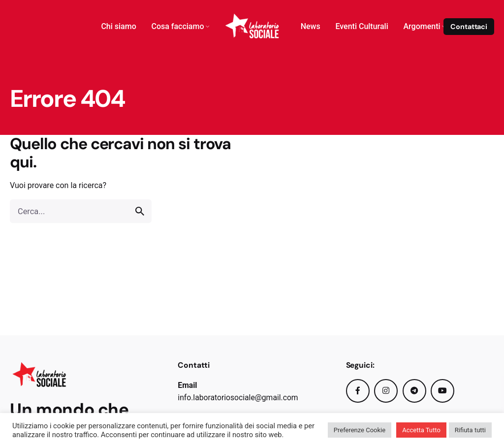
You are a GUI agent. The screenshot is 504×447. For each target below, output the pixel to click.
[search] (140, 211)
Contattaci (469, 27)
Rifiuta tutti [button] (470, 430)
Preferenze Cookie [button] (360, 430)
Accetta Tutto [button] (421, 430)
